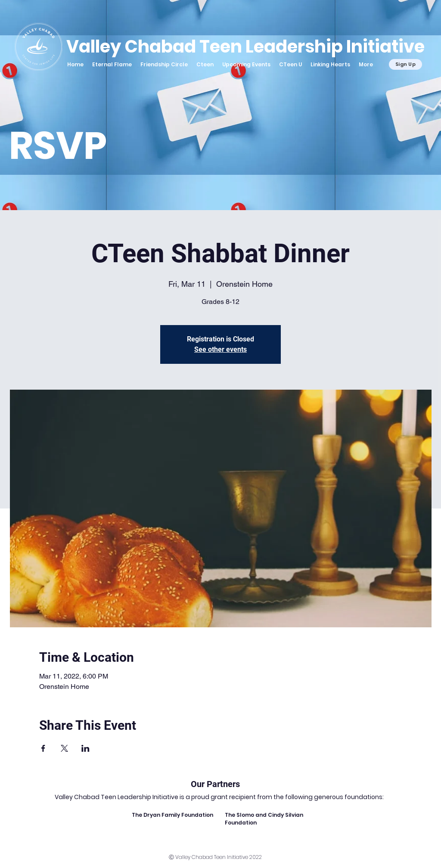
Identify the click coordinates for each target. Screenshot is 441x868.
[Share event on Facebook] (43, 748)
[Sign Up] (405, 64)
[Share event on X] (64, 748)
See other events (220, 349)
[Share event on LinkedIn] (85, 748)
